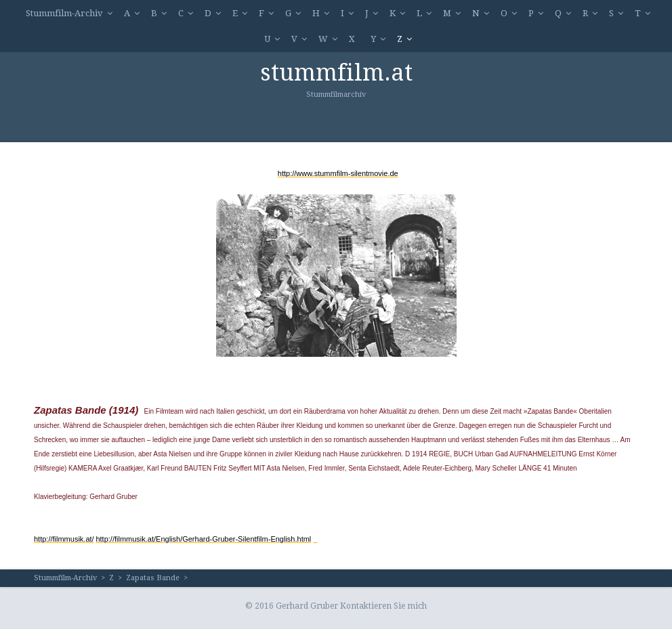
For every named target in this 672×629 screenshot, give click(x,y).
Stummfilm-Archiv (64, 13)
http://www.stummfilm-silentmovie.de (338, 173)
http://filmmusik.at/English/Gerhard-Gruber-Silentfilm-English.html (203, 539)
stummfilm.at (336, 72)
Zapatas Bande (153, 578)
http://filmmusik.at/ (64, 539)
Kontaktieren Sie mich (383, 606)
